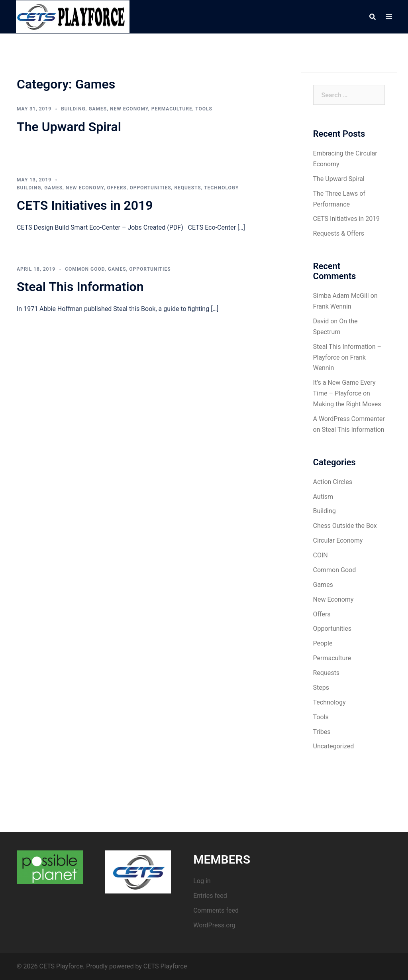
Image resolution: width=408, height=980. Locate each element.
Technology (221, 188)
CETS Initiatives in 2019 (85, 205)
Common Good (85, 269)
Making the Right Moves (347, 404)
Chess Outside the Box (345, 526)
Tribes (322, 732)
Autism (323, 497)
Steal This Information (80, 287)
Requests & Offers (339, 233)
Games (98, 109)
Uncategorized (334, 746)
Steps (321, 688)
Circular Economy (338, 540)
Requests (187, 188)
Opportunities (150, 188)
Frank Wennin (332, 306)
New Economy (129, 109)
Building (73, 109)
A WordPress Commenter (349, 419)
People (323, 643)
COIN (321, 555)
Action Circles (333, 482)
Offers (117, 188)
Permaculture (172, 109)
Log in (202, 881)
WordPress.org (214, 925)
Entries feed (210, 896)
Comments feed (216, 910)
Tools (204, 109)
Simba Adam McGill (341, 296)
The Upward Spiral (69, 127)
